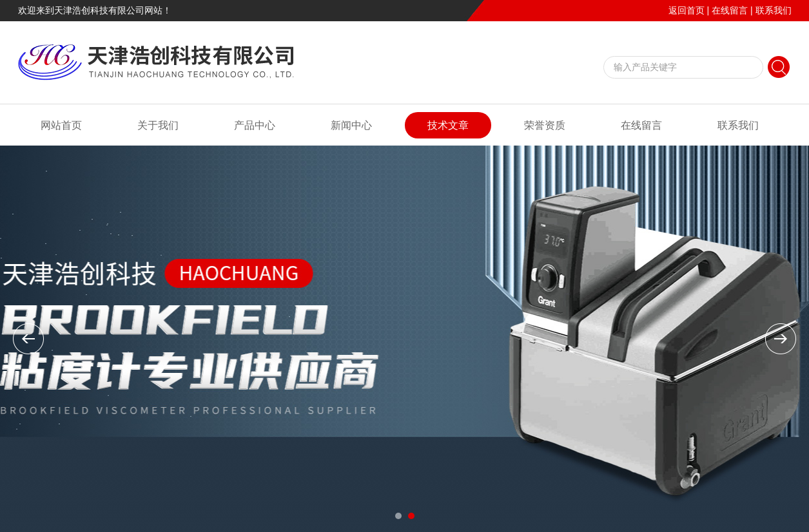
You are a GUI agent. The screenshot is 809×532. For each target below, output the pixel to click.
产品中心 (255, 125)
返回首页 (687, 10)
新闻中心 (351, 125)
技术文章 (448, 125)
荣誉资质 (545, 125)
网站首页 (61, 125)
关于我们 (158, 125)
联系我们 (774, 10)
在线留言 (730, 10)
